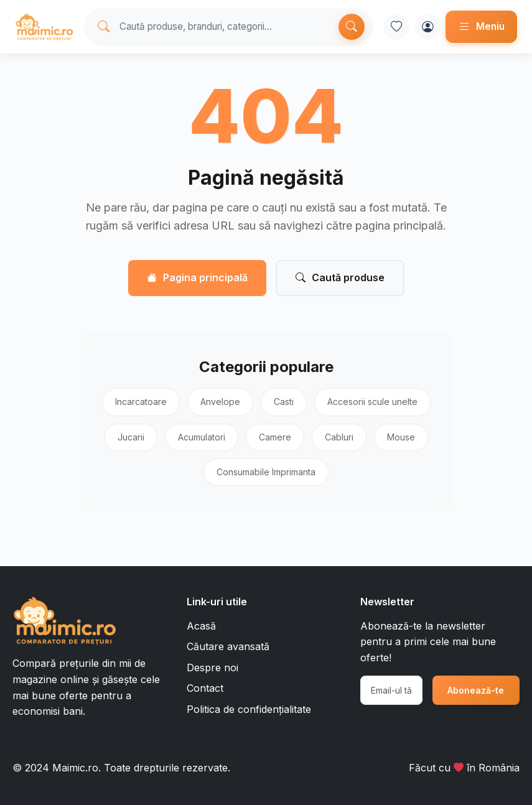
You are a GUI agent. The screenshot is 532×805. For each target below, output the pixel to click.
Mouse (401, 437)
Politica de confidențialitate (249, 709)
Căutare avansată (228, 646)
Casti (284, 402)
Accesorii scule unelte (372, 402)
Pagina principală (197, 278)
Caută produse (340, 278)
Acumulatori (202, 437)
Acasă (201, 626)
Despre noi (212, 668)
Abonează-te (476, 690)
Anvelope (220, 402)
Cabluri (339, 437)
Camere (275, 437)
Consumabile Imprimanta (266, 472)
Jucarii (131, 437)
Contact (205, 688)
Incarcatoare (141, 402)
